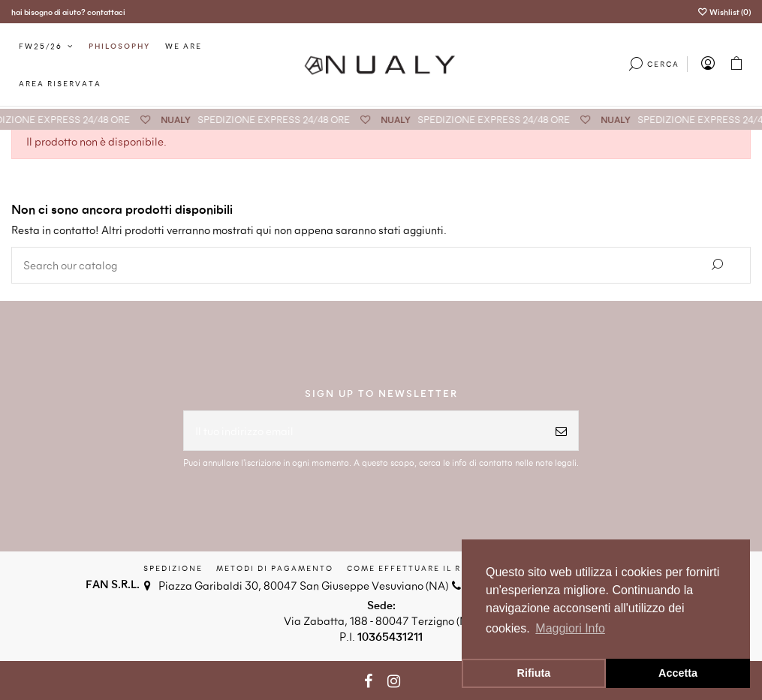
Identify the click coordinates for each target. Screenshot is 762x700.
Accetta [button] (678, 673)
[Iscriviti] (561, 431)
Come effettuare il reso (414, 568)
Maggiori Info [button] (570, 628)
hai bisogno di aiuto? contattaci (68, 12)
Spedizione (173, 568)
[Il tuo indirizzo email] (364, 431)
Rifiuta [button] (534, 673)
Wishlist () (724, 12)
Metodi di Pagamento (275, 568)
